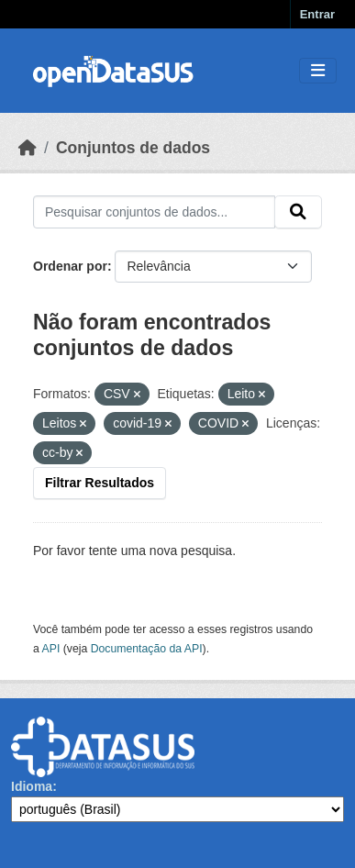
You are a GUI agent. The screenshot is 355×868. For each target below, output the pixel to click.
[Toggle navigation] (318, 71)
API (51, 649)
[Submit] (298, 212)
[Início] (28, 148)
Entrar (317, 14)
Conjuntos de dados (133, 148)
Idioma (32, 786)
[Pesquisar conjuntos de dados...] (154, 212)
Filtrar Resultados (100, 483)
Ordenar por (70, 266)
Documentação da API (147, 649)
